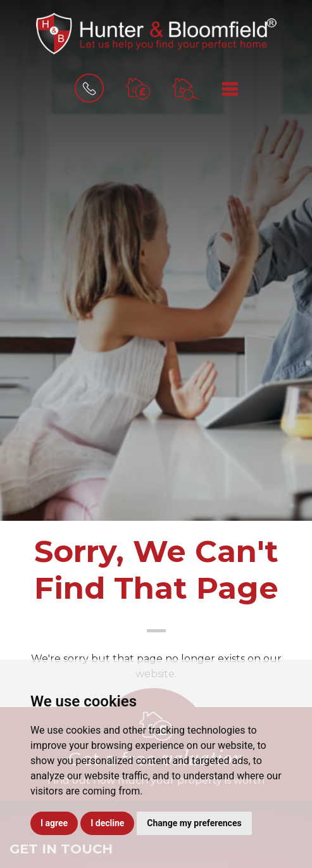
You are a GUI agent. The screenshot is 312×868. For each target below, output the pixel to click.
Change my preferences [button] (194, 823)
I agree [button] (54, 823)
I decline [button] (107, 823)
